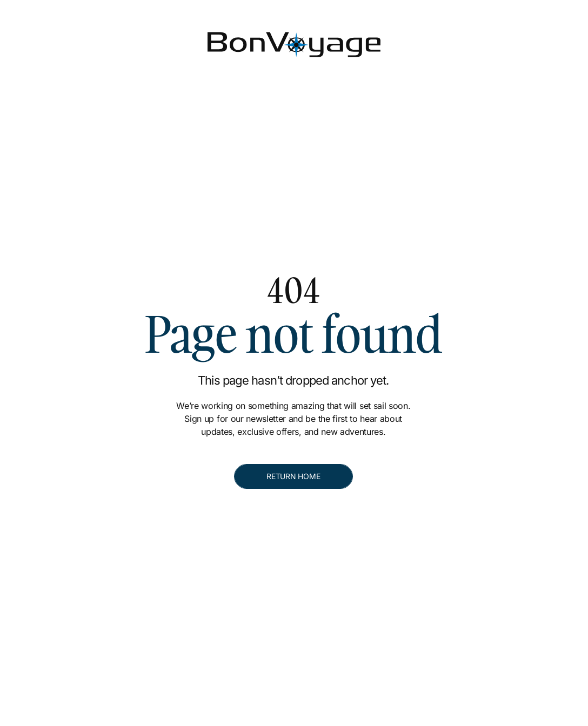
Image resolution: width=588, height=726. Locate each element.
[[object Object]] (447, 9)
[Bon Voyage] (51, 37)
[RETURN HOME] (293, 476)
